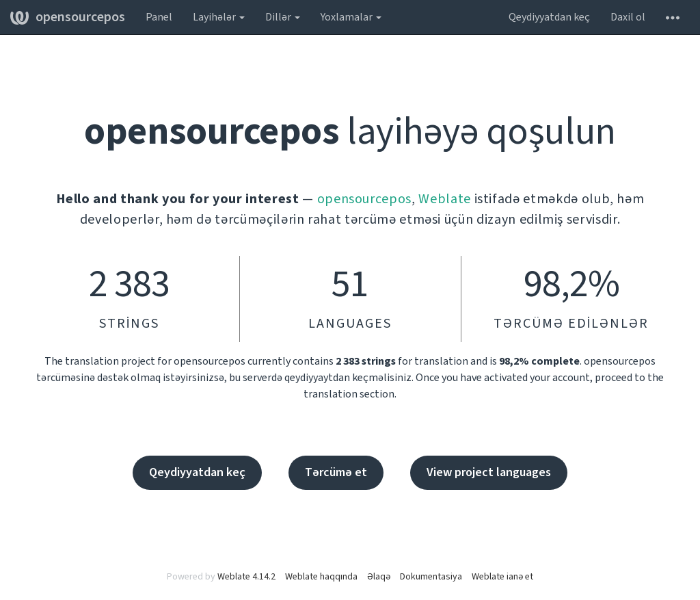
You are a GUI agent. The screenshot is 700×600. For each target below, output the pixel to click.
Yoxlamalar (351, 17)
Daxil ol (628, 17)
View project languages (489, 472)
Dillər (283, 17)
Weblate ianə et (502, 577)
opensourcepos (68, 17)
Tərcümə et (336, 472)
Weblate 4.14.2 (246, 577)
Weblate (445, 199)
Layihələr (219, 17)
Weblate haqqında (321, 577)
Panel (159, 17)
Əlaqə (379, 577)
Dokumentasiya (431, 577)
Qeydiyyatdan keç (549, 17)
